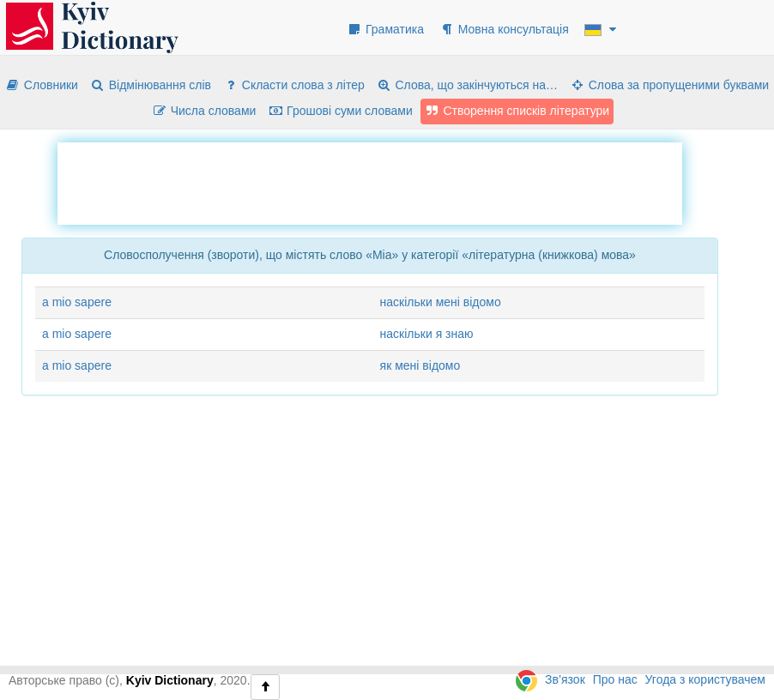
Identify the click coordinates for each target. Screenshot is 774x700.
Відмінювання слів (151, 85)
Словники (42, 85)
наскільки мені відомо (441, 302)
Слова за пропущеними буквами (669, 85)
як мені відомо (420, 365)
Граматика (385, 29)
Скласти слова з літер (294, 85)
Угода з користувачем (705, 679)
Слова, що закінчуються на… (467, 85)
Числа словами (204, 111)
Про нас (615, 679)
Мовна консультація (504, 29)
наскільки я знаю (427, 334)
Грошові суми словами (340, 111)
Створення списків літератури (517, 111)
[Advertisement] (370, 181)
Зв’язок (565, 679)
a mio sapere (77, 302)
